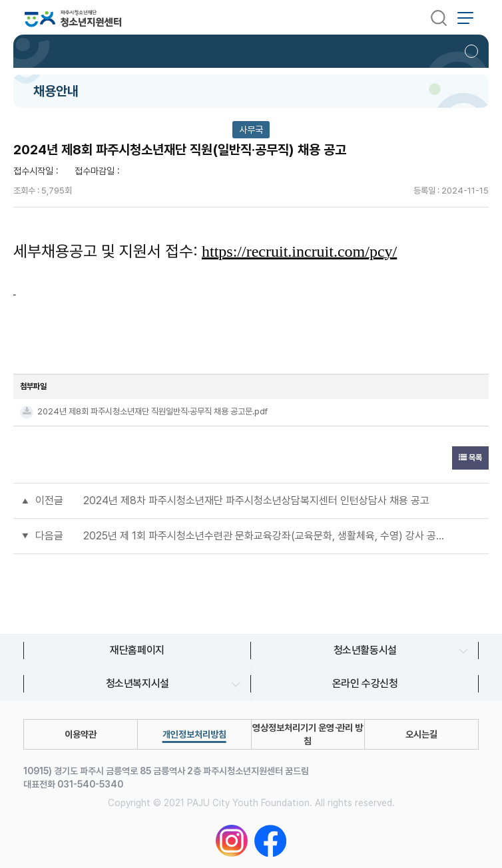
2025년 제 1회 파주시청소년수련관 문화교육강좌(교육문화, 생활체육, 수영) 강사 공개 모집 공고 (264, 536)
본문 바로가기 (0, 0)
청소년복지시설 (137, 683)
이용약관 (81, 734)
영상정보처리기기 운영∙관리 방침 (308, 734)
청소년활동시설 (365, 650)
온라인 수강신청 (365, 683)
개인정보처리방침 (194, 734)
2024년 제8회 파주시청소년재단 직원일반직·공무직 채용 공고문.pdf (152, 411)
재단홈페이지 (137, 650)
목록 (470, 458)
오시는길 (421, 734)
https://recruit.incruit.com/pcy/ (299, 251)
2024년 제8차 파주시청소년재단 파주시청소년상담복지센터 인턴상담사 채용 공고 (256, 501)
